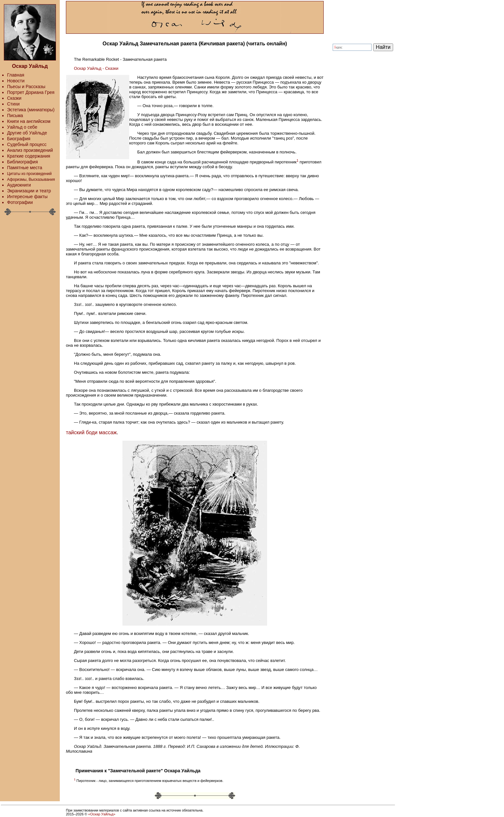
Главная (16, 75)
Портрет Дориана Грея (31, 92)
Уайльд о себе (22, 127)
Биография (19, 139)
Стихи (13, 104)
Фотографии (20, 202)
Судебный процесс (27, 144)
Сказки (14, 98)
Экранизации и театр (29, 191)
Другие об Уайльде (27, 133)
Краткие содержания (29, 156)
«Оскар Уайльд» (102, 814)
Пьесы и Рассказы (26, 87)
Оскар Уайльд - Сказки (96, 68)
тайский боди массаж (91, 432)
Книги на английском (29, 121)
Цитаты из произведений (29, 174)
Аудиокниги (19, 185)
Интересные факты (27, 197)
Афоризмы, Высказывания (31, 179)
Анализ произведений (30, 150)
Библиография (22, 162)
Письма (15, 115)
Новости (16, 81)
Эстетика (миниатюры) (31, 110)
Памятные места (25, 168)
